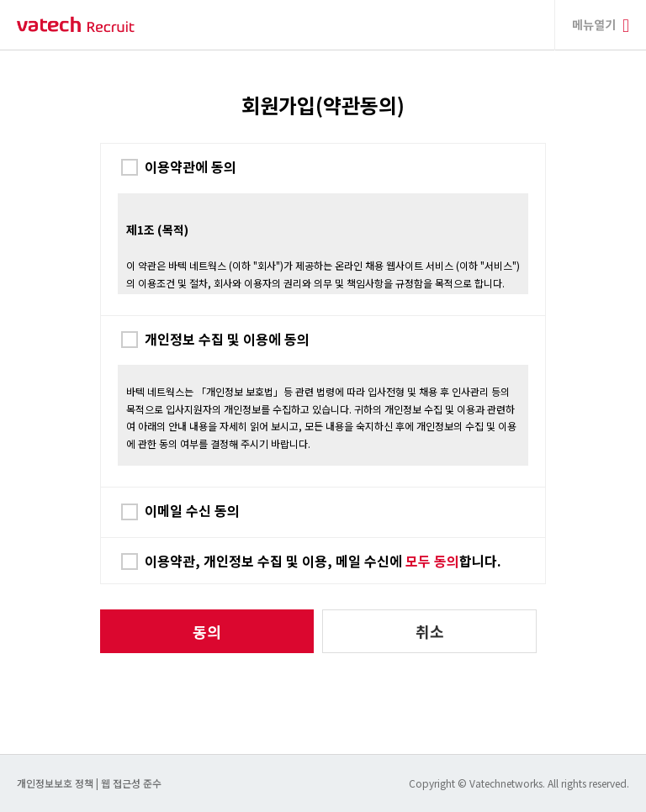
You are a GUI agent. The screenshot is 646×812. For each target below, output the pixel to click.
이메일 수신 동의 (192, 510)
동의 (207, 631)
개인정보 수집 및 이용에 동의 (227, 339)
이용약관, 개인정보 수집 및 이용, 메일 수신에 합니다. (323, 561)
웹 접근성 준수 (131, 783)
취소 (430, 631)
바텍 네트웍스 (76, 25)
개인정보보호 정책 (56, 783)
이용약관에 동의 (191, 166)
